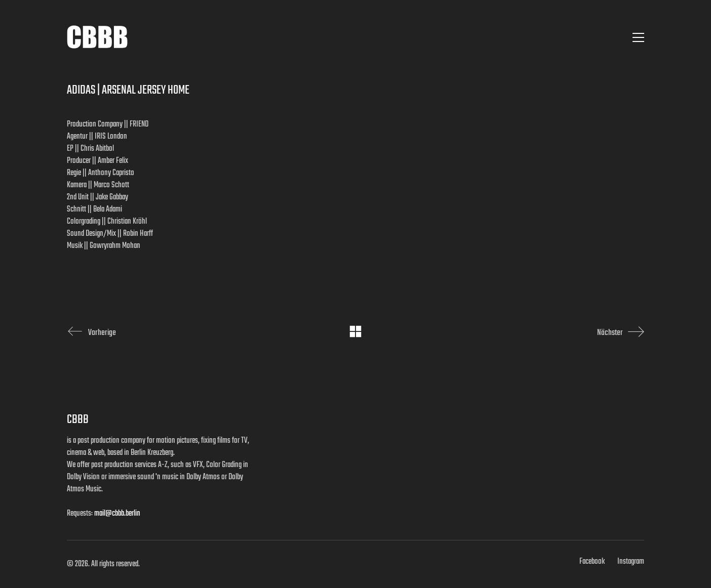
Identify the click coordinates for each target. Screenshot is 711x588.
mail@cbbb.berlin (117, 514)
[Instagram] (631, 562)
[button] (638, 37)
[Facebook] (592, 562)
